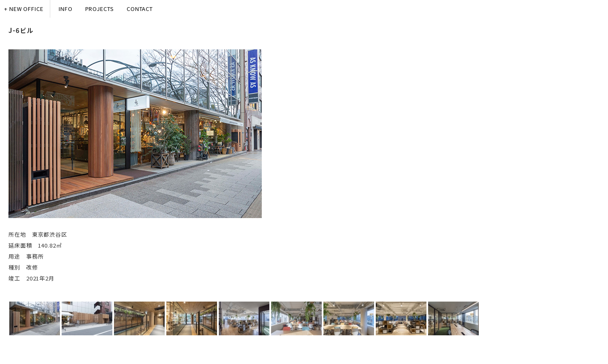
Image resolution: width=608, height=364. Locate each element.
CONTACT (140, 9)
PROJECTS (100, 9)
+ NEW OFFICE (24, 9)
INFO (66, 9)
